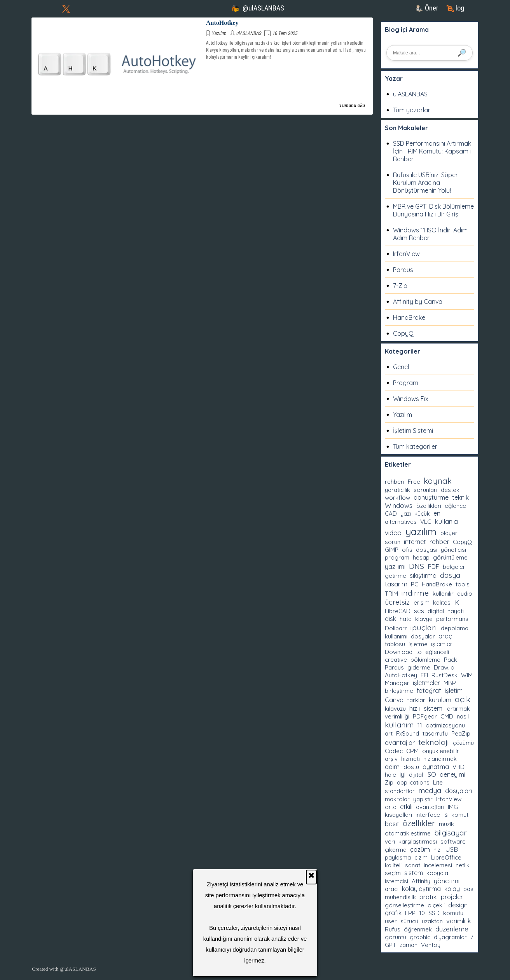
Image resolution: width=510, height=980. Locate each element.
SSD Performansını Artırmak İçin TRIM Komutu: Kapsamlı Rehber (432, 151)
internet (415, 542)
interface (428, 815)
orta (391, 807)
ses (419, 611)
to (419, 652)
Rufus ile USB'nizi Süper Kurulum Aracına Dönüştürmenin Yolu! (425, 183)
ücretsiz (397, 602)
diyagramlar (450, 937)
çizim (421, 857)
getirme (396, 576)
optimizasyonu (445, 725)
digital (436, 611)
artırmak (458, 709)
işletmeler (426, 683)
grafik (393, 913)
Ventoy (431, 945)
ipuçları (424, 627)
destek (450, 490)
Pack (451, 660)
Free (414, 482)
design (458, 905)
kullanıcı (446, 521)
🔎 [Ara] (462, 53)
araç (445, 636)
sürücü (409, 921)
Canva (394, 700)
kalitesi (442, 602)
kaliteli (393, 865)
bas (468, 889)
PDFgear (425, 716)
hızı (438, 850)
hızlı (415, 708)
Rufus (393, 929)
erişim (422, 602)
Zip (389, 782)
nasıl (463, 716)
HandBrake (409, 317)
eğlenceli (437, 652)
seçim (393, 873)
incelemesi (438, 865)
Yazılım (219, 33)
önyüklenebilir (441, 751)
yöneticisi (453, 550)
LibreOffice (446, 857)
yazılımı (395, 567)
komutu (453, 913)
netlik (463, 865)
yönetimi (447, 881)
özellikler (419, 823)
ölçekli (436, 905)
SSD (434, 913)
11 (420, 725)
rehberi (395, 482)
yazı (406, 514)
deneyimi (452, 774)
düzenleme (452, 929)
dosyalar (423, 636)
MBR (450, 683)
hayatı (456, 611)
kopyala (437, 873)
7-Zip (400, 286)
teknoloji (434, 742)
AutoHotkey (222, 23)
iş (446, 814)
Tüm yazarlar (412, 110)
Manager (397, 683)
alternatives (401, 522)
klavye (424, 619)
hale (390, 775)
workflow (397, 498)
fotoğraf (429, 691)
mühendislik (400, 897)
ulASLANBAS (249, 33)
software (453, 841)
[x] (66, 9)
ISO (431, 774)
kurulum (440, 700)
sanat (413, 865)
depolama (455, 628)
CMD (447, 716)
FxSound (408, 733)
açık (463, 699)
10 (422, 913)
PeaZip (461, 733)
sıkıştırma (423, 575)
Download (399, 652)
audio (465, 594)
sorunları (425, 490)
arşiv (391, 759)
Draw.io (444, 667)
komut (460, 815)
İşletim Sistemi (413, 431)
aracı (392, 889)
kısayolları (398, 815)
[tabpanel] (90, 968)
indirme (415, 593)
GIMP (392, 550)
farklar (416, 700)
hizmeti (410, 759)
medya (430, 791)
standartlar (400, 791)
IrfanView (406, 254)
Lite (438, 782)
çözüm (420, 849)
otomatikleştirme (408, 833)
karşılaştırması (418, 841)
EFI (424, 675)
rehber (439, 541)
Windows (399, 505)
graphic (420, 937)
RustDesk (445, 675)
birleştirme (399, 691)
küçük (422, 514)
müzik (446, 824)
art (389, 733)
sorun (393, 542)
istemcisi (396, 881)
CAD (391, 514)
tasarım (396, 584)
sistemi (434, 708)
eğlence (455, 506)
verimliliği (397, 716)
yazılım (421, 531)
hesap (421, 557)
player (449, 533)
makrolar (397, 799)
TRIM (391, 594)
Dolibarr (396, 628)
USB (451, 849)
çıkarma (396, 850)
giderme (419, 667)
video (393, 533)
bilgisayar (451, 833)
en (437, 513)
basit (392, 824)
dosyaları (458, 791)
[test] (257, 9)
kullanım (399, 725)
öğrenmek (418, 929)
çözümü (463, 743)
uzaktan (432, 921)
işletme (418, 644)
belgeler (454, 567)
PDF (434, 567)
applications (413, 782)
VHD (458, 767)
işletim (454, 691)
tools (463, 584)
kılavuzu (395, 709)
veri (390, 841)
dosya (450, 575)
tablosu (395, 644)
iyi (403, 774)
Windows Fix (411, 399)
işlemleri (442, 644)
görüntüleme (450, 557)
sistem (414, 873)
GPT (390, 945)
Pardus (403, 270)
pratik (428, 897)
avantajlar (400, 742)
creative (396, 660)
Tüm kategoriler (415, 446)
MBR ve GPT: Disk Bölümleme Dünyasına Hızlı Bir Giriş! (433, 210)
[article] (202, 66)
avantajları (430, 807)
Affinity (421, 881)
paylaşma (398, 857)
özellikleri (429, 506)
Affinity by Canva (418, 302)
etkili (406, 807)
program (397, 557)
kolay (452, 889)
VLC (426, 522)
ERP (410, 913)
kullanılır (443, 594)
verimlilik (459, 921)
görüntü (396, 937)
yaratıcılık (397, 490)
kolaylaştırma (421, 889)
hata (406, 619)
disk (390, 619)
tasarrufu (435, 733)
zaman (409, 945)
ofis (407, 550)
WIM (467, 675)
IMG (453, 807)
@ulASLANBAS (78, 969)
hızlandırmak (440, 759)
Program (406, 383)
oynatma (436, 767)
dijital (416, 775)
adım (392, 766)
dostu (411, 767)
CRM (412, 751)
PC (415, 584)
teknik (460, 497)
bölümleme (425, 660)
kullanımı (396, 636)
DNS (417, 566)
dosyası (427, 550)
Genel (401, 367)
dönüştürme (431, 497)
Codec (394, 751)
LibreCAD (398, 611)
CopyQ (403, 333)
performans (452, 619)
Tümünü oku (352, 105)
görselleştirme (404, 905)
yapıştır (423, 799)
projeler (452, 897)
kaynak (438, 481)
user (391, 921)
